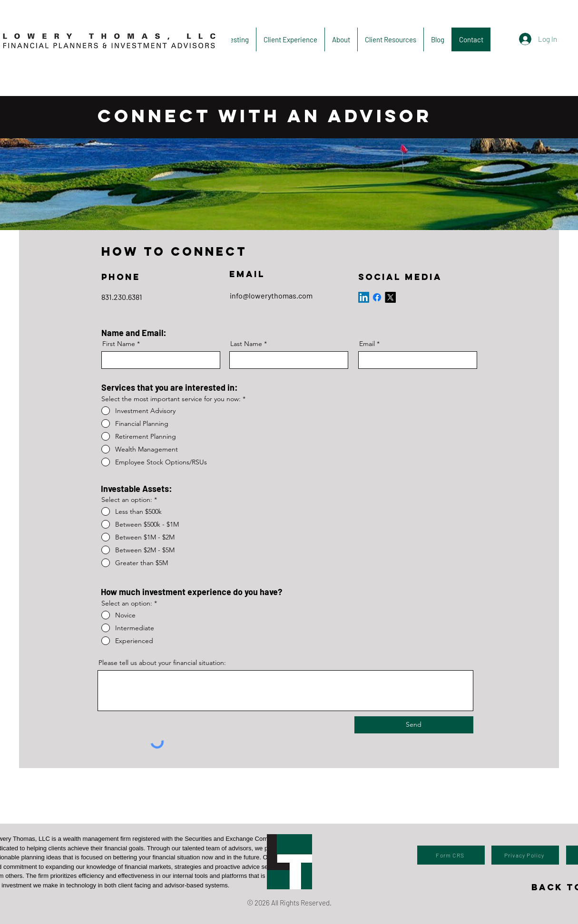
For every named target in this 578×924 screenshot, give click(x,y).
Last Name (246, 344)
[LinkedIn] (364, 297)
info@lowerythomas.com (271, 295)
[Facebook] (377, 297)
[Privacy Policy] (525, 855)
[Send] (414, 725)
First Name (119, 344)
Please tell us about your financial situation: (162, 663)
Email (367, 344)
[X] (390, 297)
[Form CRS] (451, 855)
